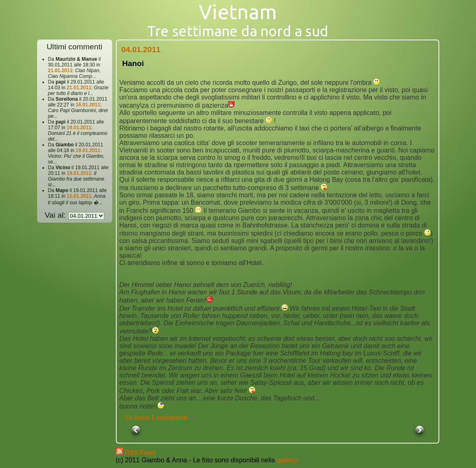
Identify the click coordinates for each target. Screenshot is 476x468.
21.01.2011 (60, 71)
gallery (287, 460)
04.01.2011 (141, 50)
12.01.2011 (79, 196)
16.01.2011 (88, 105)
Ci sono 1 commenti (160, 418)
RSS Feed (140, 453)
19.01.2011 (79, 128)
